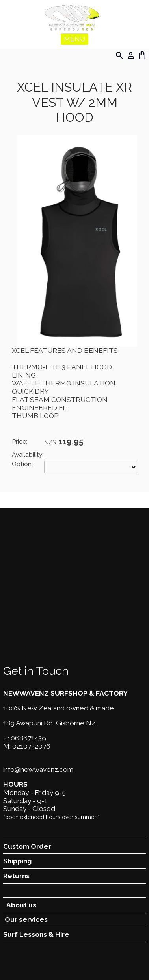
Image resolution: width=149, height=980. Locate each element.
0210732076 (31, 746)
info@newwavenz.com (38, 769)
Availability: (28, 454)
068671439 (28, 738)
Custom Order (27, 846)
